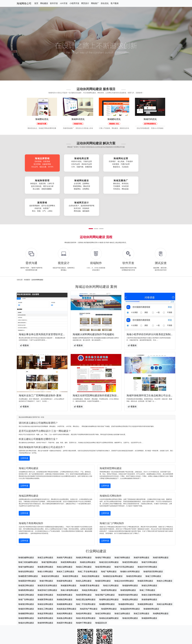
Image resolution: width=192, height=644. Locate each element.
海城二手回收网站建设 (86, 582)
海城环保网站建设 (141, 536)
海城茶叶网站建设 (65, 601)
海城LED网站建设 (45, 550)
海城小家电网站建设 (69, 568)
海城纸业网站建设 (88, 540)
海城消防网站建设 (103, 545)
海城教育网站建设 (45, 578)
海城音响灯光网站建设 (47, 568)
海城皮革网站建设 (45, 592)
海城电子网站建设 (103, 536)
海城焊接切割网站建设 (153, 550)
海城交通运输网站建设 (86, 578)
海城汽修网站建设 (26, 545)
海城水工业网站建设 (65, 550)
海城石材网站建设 (103, 592)
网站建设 (44, 3)
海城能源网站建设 (145, 582)
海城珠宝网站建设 (26, 573)
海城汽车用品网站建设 (124, 545)
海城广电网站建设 (109, 550)
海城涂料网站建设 (84, 592)
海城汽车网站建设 (149, 540)
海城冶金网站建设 (165, 582)
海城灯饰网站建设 (122, 536)
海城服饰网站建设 (130, 564)
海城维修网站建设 (149, 578)
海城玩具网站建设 (149, 564)
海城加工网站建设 (84, 545)
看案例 (24, 324)
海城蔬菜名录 (101, 601)
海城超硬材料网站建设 (130, 587)
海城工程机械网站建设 (28, 540)
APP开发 (64, 3)
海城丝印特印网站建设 (147, 545)
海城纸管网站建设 (70, 554)
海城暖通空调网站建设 (28, 554)
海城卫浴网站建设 (141, 592)
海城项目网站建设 (26, 582)
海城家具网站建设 (145, 559)
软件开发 (54, 3)
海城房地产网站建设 (89, 587)
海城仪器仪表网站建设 (109, 540)
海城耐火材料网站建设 (130, 550)
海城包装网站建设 (26, 550)
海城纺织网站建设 (26, 587)
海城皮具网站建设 (90, 568)
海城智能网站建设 (128, 568)
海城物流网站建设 (65, 578)
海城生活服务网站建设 (151, 573)
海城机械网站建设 (26, 536)
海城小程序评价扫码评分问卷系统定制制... (149, 312)
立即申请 (24, 437)
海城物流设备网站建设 (113, 554)
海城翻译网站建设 (107, 582)
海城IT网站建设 (46, 559)
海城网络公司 (24, 3)
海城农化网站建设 (26, 601)
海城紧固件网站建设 (27, 559)
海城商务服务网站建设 (128, 573)
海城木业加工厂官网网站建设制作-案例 (40, 374)
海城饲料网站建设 (45, 601)
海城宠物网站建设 (65, 573)
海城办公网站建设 (164, 559)
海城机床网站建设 (84, 536)
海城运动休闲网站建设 (124, 559)
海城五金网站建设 (45, 536)
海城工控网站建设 (153, 554)
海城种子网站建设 (84, 601)
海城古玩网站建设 (111, 564)
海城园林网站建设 (149, 596)
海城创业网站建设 (45, 582)
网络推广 (95, 3)
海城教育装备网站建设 (90, 564)
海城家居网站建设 (103, 559)
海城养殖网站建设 (45, 596)
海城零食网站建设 (109, 568)
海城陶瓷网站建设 (161, 592)
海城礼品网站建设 (84, 559)
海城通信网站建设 (45, 545)
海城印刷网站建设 (161, 536)
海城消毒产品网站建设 (105, 573)
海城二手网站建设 (147, 568)
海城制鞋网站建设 (26, 568)
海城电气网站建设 (65, 536)
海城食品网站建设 (65, 596)
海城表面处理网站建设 (66, 587)
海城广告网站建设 (26, 578)
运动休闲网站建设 (37, 258)
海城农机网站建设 (130, 596)
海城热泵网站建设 (134, 554)
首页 (36, 3)
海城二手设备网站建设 (88, 550)
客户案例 (114, 3)
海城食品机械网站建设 (109, 596)
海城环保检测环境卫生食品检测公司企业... (149, 374)
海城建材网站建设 (126, 582)
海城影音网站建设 (45, 573)
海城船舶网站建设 (65, 582)
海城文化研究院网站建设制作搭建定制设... (96, 374)
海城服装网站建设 (68, 564)
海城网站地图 (96, 641)
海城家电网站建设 (64, 559)
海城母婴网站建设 (84, 573)
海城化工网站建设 (45, 587)
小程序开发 (74, 3)
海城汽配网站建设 (49, 540)
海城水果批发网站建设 (86, 596)
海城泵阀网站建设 (68, 540)
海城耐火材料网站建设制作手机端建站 (93, 312)
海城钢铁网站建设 (151, 587)
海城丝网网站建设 (65, 592)
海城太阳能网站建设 (91, 554)
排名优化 (105, 3)
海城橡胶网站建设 (26, 592)
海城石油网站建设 (122, 592)
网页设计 (85, 3)
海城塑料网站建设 (109, 587)
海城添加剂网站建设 (50, 554)
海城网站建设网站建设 (109, 578)
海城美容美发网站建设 (47, 564)
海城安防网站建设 (130, 540)
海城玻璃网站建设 (26, 596)
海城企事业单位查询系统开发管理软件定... (42, 312)
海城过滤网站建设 (65, 545)
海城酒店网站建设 (26, 564)
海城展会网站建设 (130, 578)
